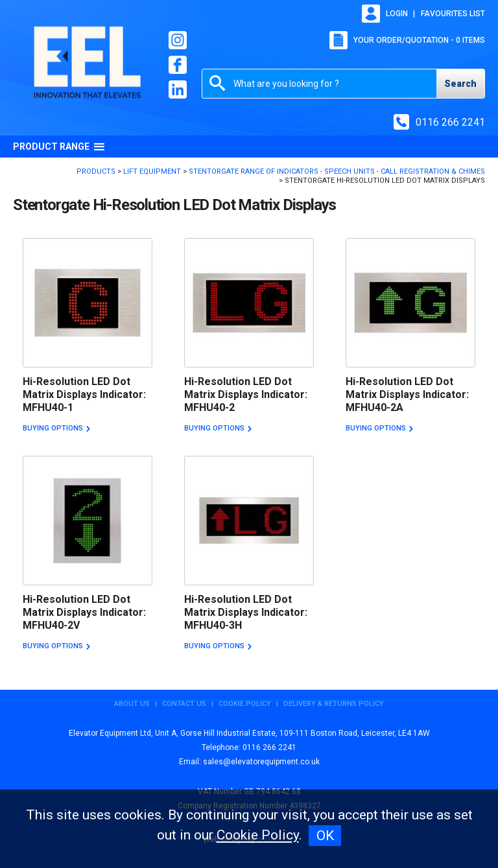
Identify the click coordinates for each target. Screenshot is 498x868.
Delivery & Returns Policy (334, 704)
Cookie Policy (245, 704)
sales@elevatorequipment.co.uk (261, 762)
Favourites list (453, 14)
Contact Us (184, 704)
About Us (132, 704)
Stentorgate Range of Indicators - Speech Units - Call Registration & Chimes (337, 171)
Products (96, 171)
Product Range (59, 147)
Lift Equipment (152, 171)
